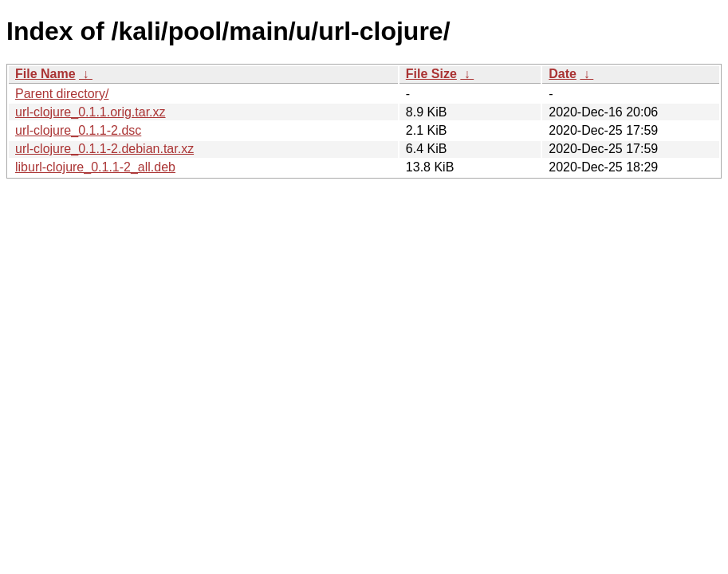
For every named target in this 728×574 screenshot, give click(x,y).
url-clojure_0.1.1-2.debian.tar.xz (104, 149)
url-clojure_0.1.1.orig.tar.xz (91, 112)
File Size (431, 74)
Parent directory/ (62, 94)
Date (563, 74)
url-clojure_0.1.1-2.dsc (78, 130)
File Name (45, 74)
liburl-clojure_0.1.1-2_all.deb (95, 167)
